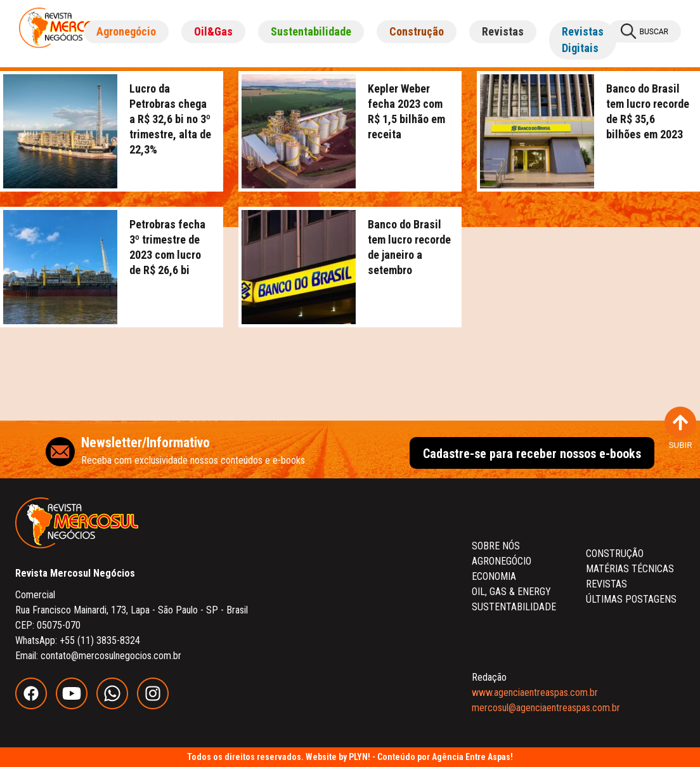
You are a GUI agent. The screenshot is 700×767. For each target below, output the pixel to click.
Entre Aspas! (489, 757)
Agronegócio (126, 31)
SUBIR (680, 428)
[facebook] (36, 706)
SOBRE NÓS (496, 546)
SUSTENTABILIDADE (514, 607)
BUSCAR (645, 31)
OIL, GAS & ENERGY (511, 592)
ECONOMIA (494, 576)
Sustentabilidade (311, 31)
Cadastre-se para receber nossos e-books (532, 454)
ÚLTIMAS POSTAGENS (631, 599)
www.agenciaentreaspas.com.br (535, 692)
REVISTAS (606, 584)
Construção (417, 31)
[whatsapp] (117, 706)
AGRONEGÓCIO (502, 561)
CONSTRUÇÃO (615, 554)
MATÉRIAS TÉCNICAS (630, 569)
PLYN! (360, 757)
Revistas (503, 31)
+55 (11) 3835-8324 (100, 640)
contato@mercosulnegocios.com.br (111, 656)
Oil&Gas (213, 31)
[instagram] (156, 706)
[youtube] (76, 706)
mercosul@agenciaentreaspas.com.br (546, 708)
